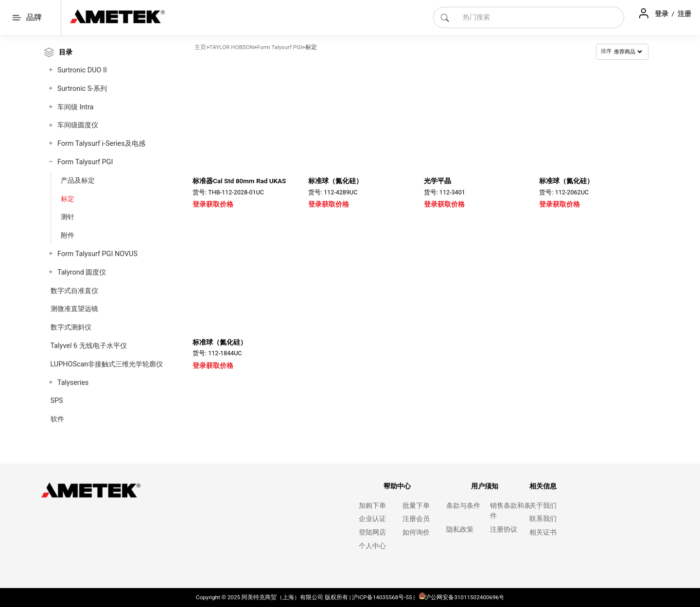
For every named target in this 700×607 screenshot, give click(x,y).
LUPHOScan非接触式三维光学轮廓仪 (107, 364)
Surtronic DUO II (82, 70)
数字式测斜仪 (71, 327)
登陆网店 (372, 532)
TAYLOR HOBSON (232, 47)
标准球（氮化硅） (335, 181)
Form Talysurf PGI (85, 162)
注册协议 (504, 529)
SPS (57, 401)
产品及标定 (78, 180)
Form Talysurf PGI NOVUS (97, 254)
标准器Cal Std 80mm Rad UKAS (239, 181)
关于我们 (543, 506)
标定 (68, 199)
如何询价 (416, 532)
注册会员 (416, 519)
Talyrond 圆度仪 (82, 272)
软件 (57, 419)
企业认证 (372, 519)
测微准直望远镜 (74, 309)
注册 (684, 14)
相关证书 (543, 532)
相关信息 (543, 486)
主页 (200, 47)
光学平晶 (437, 181)
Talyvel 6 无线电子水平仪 (89, 346)
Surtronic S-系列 (82, 89)
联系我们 (543, 519)
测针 (68, 217)
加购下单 (372, 506)
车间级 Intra (76, 107)
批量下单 (416, 506)
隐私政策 (460, 529)
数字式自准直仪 (74, 291)
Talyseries (73, 383)
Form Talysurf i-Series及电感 (101, 144)
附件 (68, 235)
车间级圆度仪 (78, 125)
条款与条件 (463, 506)
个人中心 (372, 546)
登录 (662, 14)
